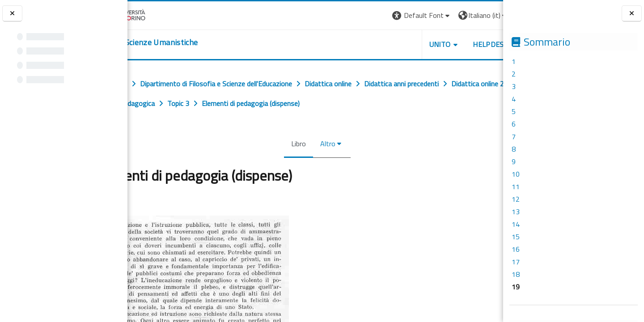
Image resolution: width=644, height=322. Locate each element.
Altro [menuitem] (326, 144)
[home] (182, 42)
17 (516, 262)
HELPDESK (449, 44)
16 (516, 249)
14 (516, 224)
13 (516, 212)
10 (516, 174)
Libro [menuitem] (297, 144)
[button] (380, 15)
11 (516, 186)
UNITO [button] (398, 44)
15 (516, 237)
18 (516, 274)
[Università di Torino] (155, 14)
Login (488, 15)
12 (516, 199)
